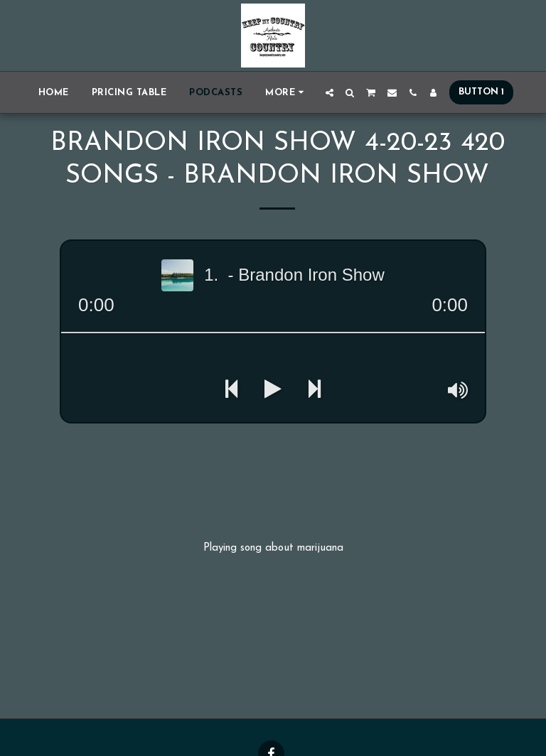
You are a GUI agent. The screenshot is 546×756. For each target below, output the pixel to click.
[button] (330, 93)
